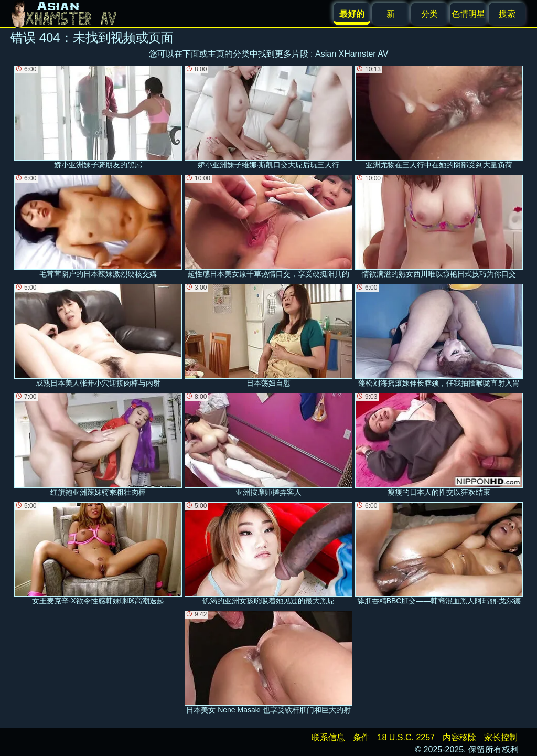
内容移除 (459, 737)
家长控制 (501, 737)
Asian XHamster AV (352, 54)
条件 (361, 737)
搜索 (507, 14)
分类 (429, 14)
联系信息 (328, 737)
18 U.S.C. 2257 (406, 737)
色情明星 (468, 14)
